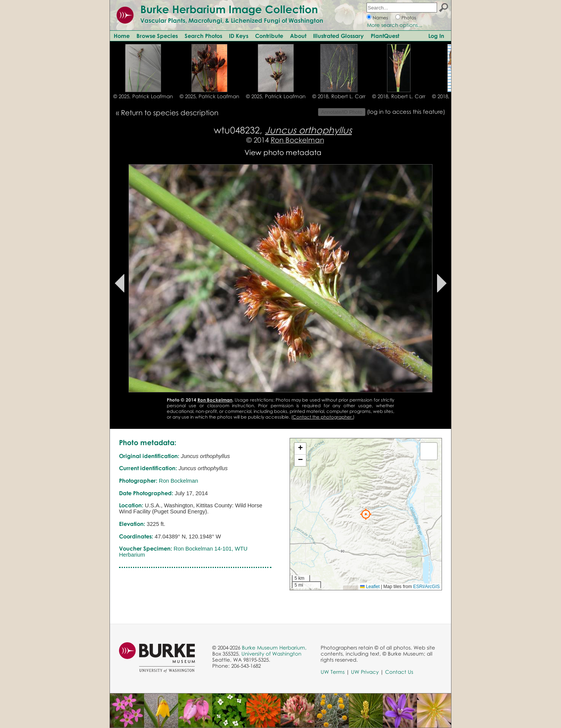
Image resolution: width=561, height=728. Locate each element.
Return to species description (170, 112)
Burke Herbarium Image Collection (229, 9)
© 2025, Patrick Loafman (143, 96)
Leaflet (370, 587)
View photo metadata (283, 152)
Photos (409, 18)
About (298, 36)
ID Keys (239, 36)
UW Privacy (365, 672)
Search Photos (203, 36)
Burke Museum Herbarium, (274, 648)
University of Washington (271, 654)
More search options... (395, 25)
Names (380, 18)
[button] (366, 514)
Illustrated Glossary (338, 36)
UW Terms (333, 672)
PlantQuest (385, 36)
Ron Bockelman (297, 140)
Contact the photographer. (323, 417)
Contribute (269, 36)
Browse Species (157, 36)
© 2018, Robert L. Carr (339, 96)
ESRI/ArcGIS (426, 587)
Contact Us (399, 672)
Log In (436, 36)
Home (122, 36)
